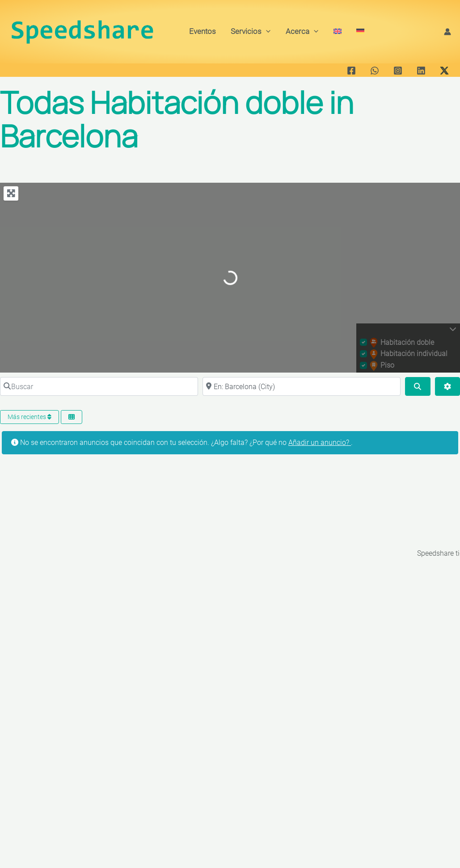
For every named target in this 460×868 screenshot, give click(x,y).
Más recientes (30, 417)
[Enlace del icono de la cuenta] (447, 32)
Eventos (203, 31)
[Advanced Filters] (447, 386)
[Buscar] (99, 386)
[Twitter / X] (444, 71)
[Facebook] (351, 71)
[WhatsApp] (375, 71)
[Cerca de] (302, 386)
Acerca (302, 31)
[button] (266, 31)
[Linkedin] (421, 71)
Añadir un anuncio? (320, 442)
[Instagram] (398, 71)
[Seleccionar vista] (72, 417)
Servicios (251, 31)
